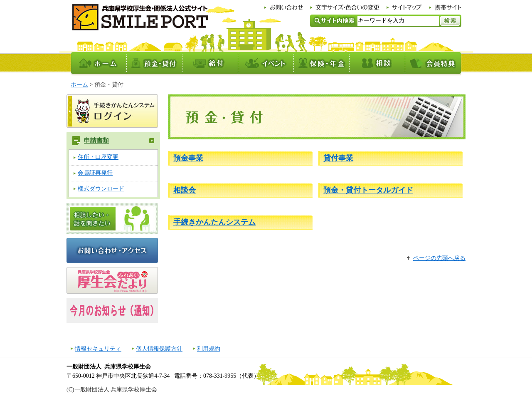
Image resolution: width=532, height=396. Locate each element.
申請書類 (96, 141)
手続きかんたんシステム (214, 222)
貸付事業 (338, 158)
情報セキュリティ (98, 349)
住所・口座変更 (98, 157)
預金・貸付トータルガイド (368, 190)
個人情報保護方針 (159, 349)
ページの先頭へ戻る (439, 258)
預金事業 (188, 158)
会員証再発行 (95, 173)
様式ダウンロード (101, 189)
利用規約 (209, 349)
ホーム (79, 85)
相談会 (185, 190)
